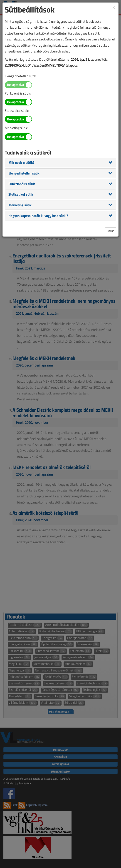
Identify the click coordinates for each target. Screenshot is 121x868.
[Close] (114, 7)
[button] (21, 162)
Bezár (111, 231)
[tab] (60, 162)
